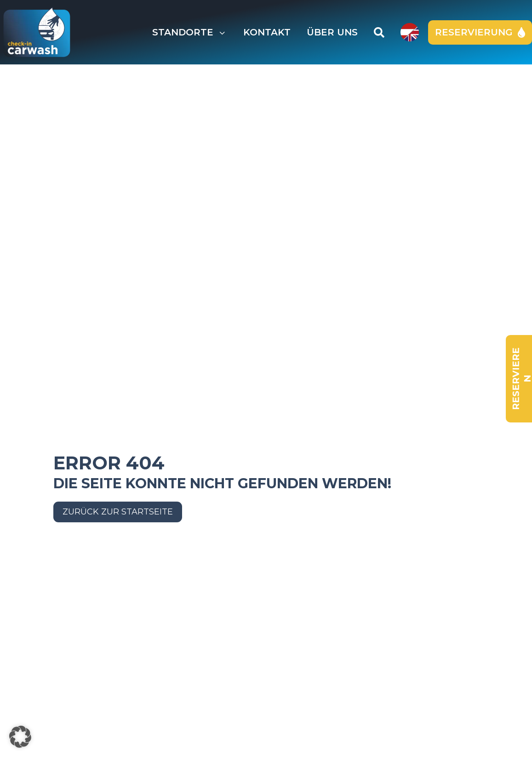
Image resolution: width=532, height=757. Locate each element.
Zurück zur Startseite (118, 512)
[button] (20, 737)
